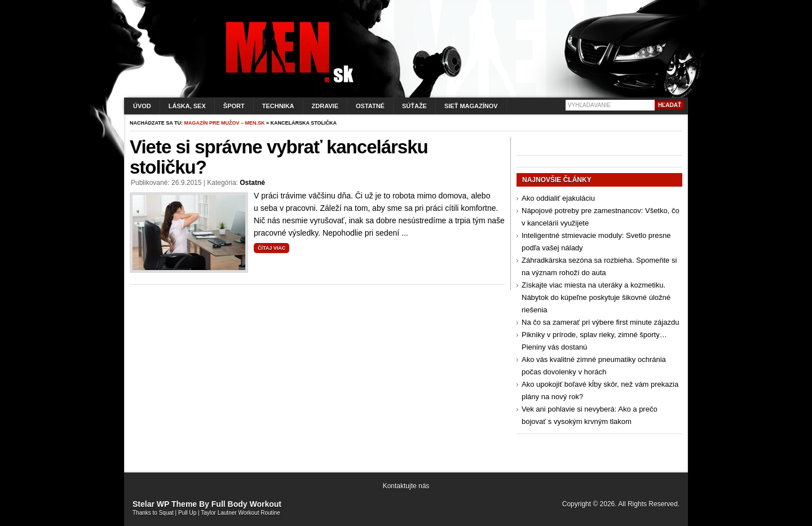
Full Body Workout (246, 504)
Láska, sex (187, 106)
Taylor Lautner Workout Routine (240, 513)
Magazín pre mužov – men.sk (225, 123)
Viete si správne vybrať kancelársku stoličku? (279, 157)
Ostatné (370, 106)
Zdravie (325, 106)
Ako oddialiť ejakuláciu (558, 198)
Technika (278, 106)
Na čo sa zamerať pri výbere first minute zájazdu (600, 322)
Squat (166, 513)
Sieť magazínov (471, 106)
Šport (234, 106)
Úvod (142, 106)
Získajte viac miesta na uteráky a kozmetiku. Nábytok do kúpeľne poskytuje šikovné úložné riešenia (596, 297)
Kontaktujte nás (406, 486)
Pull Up (187, 513)
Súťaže (414, 106)
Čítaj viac (272, 248)
